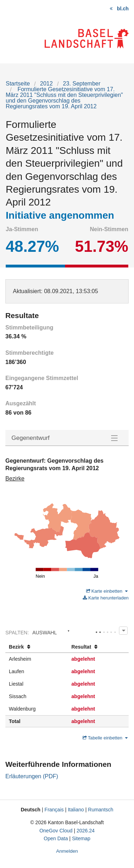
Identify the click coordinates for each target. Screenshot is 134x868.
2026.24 (86, 831)
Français (54, 810)
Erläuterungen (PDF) (32, 776)
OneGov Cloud (56, 831)
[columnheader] (37, 647)
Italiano (76, 810)
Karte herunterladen (106, 598)
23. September (82, 84)
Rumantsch (101, 810)
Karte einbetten (107, 591)
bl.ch (123, 9)
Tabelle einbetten (105, 738)
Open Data (56, 838)
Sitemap (81, 838)
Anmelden (67, 851)
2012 (46, 84)
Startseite (18, 84)
